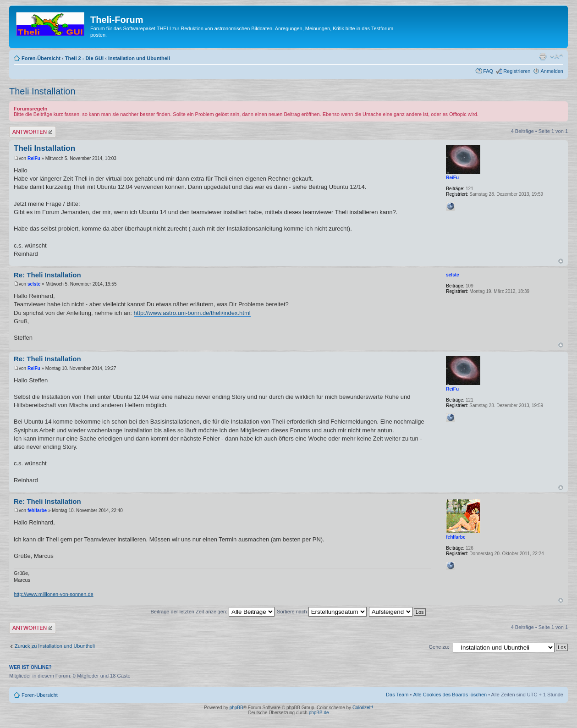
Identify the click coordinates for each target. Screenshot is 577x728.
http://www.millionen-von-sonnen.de (54, 594)
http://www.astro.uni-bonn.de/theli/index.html (192, 313)
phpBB (236, 708)
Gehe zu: (439, 647)
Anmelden (552, 71)
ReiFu (34, 158)
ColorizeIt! (363, 708)
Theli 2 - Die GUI (84, 58)
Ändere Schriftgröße (557, 56)
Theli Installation (42, 91)
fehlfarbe (37, 510)
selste (34, 284)
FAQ (488, 71)
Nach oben (561, 261)
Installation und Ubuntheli (139, 58)
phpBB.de (319, 713)
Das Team (397, 695)
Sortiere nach (321, 612)
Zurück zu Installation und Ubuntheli (55, 646)
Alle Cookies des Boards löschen (450, 695)
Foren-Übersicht (41, 58)
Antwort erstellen (33, 132)
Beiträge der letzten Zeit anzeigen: (212, 612)
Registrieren (517, 71)
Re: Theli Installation (47, 275)
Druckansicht (543, 56)
